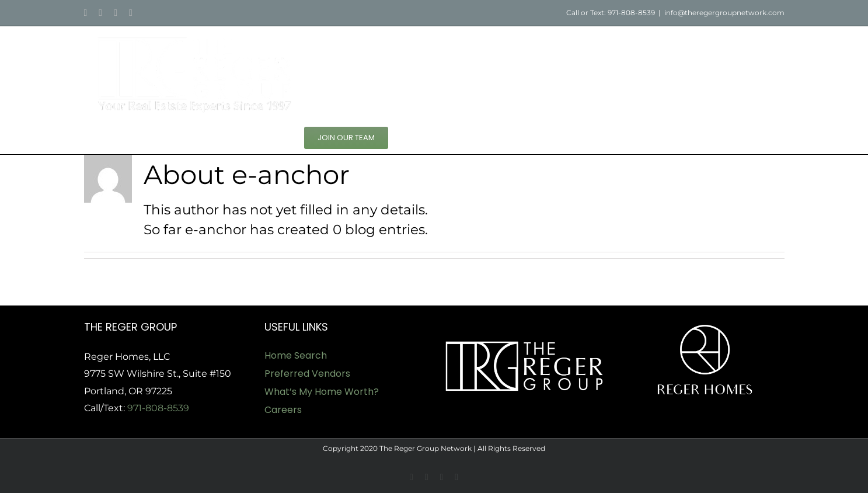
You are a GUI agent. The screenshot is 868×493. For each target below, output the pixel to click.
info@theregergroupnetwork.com (724, 13)
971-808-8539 (158, 408)
